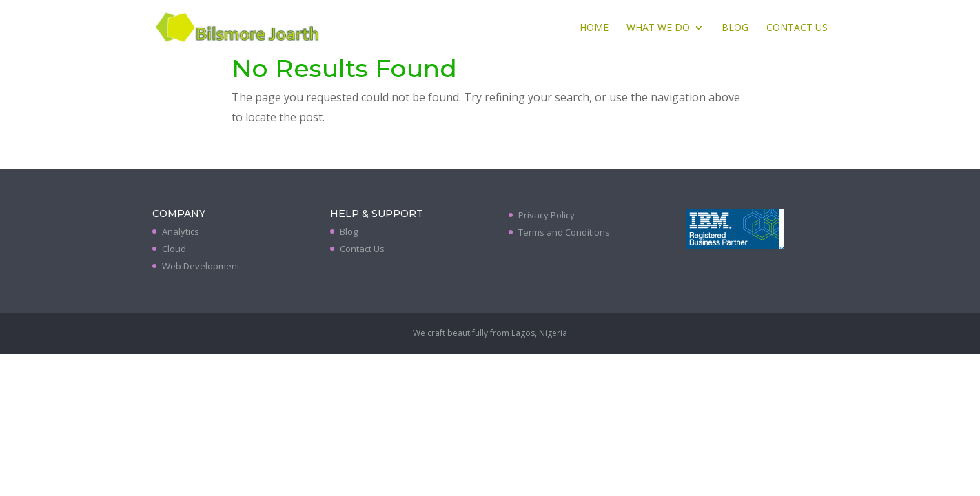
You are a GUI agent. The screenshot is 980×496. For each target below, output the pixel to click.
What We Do (658, 28)
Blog (735, 28)
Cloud (174, 249)
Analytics (181, 231)
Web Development (201, 266)
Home (594, 28)
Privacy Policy (547, 215)
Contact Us (797, 28)
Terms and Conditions (564, 232)
